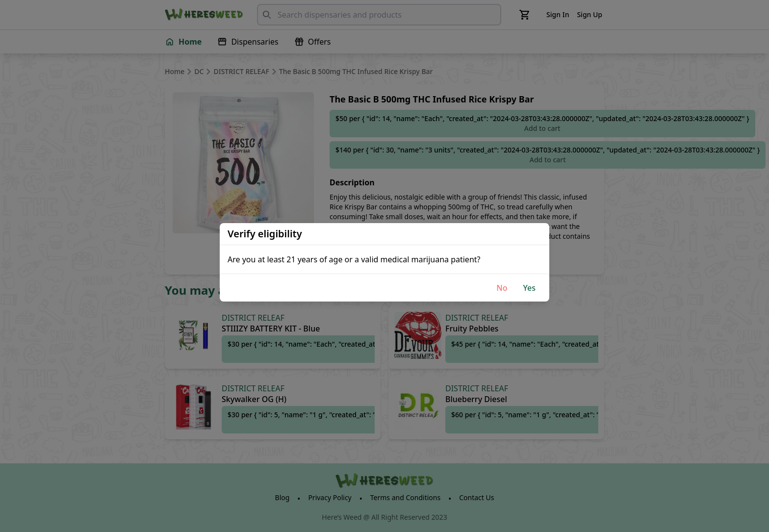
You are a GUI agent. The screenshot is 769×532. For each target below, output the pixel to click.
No (502, 288)
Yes (529, 288)
